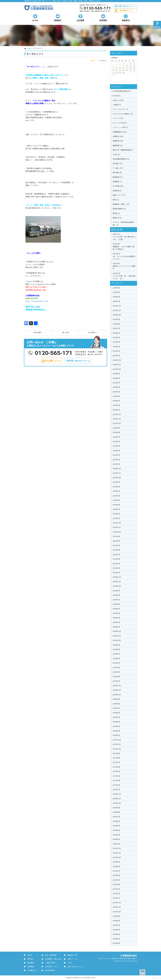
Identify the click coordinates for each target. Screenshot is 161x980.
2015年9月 (116, 862)
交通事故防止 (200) (120, 132)
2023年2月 (116, 460)
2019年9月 (116, 645)
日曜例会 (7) (117, 182)
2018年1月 (116, 735)
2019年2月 (116, 677)
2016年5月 (116, 826)
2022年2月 (116, 514)
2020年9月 (116, 591)
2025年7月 (116, 328)
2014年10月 (117, 912)
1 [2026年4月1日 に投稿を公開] (120, 63)
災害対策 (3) (117, 191)
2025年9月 (116, 319)
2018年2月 (116, 731)
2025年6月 (116, 333)
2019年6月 (116, 659)
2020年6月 (116, 604)
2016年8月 (116, 812)
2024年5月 (116, 392)
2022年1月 (116, 518)
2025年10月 (117, 315)
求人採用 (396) (118, 186)
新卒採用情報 (49, 970)
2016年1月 (116, 844)
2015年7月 (116, 871)
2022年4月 (116, 505)
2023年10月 (117, 423)
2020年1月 (116, 627)
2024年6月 (116, 387)
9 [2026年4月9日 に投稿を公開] (124, 65)
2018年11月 (117, 690)
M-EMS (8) (117, 96)
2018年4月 (116, 722)
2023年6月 (116, 442)
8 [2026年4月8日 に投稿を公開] (120, 65)
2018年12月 (117, 686)
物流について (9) (119, 195)
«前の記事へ (38, 332)
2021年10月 (117, 532)
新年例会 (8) (117, 173)
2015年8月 (116, 867)
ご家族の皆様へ (50, 963)
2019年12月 (117, 631)
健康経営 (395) (118, 141)
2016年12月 (117, 794)
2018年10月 (117, 695)
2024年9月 (116, 374)
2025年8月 (116, 324)
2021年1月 (116, 573)
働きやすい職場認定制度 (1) (123, 150)
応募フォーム (71, 959)
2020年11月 (117, 582)
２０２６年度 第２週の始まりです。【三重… (124, 237)
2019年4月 (116, 668)
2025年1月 (116, 356)
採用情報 (103, 20)
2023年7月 (116, 437)
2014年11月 (117, 907)
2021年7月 (116, 546)
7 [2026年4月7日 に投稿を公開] (117, 65)
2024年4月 (116, 396)
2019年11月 (117, 636)
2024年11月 (117, 365)
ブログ (69, 963)
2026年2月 (116, 297)
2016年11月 (117, 799)
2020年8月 (116, 595)
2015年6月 (116, 875)
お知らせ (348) (118, 100)
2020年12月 (117, 577)
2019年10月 (117, 640)
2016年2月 (116, 839)
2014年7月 (116, 925)
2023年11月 (117, 419)
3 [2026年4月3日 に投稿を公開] (127, 63)
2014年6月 (116, 930)
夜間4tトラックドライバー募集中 (124, 266)
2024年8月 (116, 378)
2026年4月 (116, 288)
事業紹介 (58, 20)
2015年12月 (117, 848)
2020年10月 (117, 586)
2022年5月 (116, 500)
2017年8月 (116, 758)
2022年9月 (116, 482)
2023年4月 (116, 451)
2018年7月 (116, 708)
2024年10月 (117, 369)
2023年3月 (116, 455)
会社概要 (80, 20)
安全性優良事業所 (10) (121, 159)
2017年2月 (116, 785)
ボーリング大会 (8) (120, 123)
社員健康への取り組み (52, 959)
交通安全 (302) (118, 136)
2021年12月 (117, 523)
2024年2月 (116, 405)
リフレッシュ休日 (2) (120, 127)
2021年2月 (116, 568)
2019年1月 (116, 681)
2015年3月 (116, 889)
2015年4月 (116, 885)
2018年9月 (116, 699)
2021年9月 (116, 536)
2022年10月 (117, 478)
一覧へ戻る (65, 332)
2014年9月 (116, 916)
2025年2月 (116, 351)
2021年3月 (116, 564)
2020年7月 (116, 600)
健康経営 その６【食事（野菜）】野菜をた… (124, 246)
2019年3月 (116, 672)
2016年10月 (117, 803)
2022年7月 (116, 491)
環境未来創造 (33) (119, 209)
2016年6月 (116, 821)
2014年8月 (116, 921)
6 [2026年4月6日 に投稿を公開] (113, 65)
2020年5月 (116, 609)
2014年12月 (117, 903)
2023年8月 (116, 432)
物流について (95, 61)
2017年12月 (117, 740)
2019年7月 (116, 654)
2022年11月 (117, 473)
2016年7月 (116, 817)
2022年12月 (117, 469)
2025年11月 (117, 310)
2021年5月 (116, 555)
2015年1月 (116, 898)
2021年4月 (116, 559)
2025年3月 (116, 347)
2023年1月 (116, 464)
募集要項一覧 (71, 955)
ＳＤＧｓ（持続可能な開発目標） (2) (123, 224)
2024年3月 (116, 401)
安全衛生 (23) (118, 164)
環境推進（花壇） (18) (121, 204)
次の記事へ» (93, 332)
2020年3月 (116, 618)
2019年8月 (116, 650)
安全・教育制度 (50, 955)
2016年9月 (116, 808)
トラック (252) (118, 118)
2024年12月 (117, 360)
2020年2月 (116, 622)
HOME (35, 20)
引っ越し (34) (118, 168)
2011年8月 (116, 943)
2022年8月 (116, 487)
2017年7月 (116, 763)
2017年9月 (116, 753)
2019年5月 (116, 663)
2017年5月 (116, 772)
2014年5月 (116, 934)
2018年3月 (116, 726)
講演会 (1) (116, 213)
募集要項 (126, 20)
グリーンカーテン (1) (120, 109)
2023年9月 (116, 428)
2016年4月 (116, 830)
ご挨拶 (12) (117, 105)
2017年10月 (117, 749)
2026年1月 (116, 301)
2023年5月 (116, 446)
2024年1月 (116, 410)
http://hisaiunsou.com (37, 301)
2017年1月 (116, 790)
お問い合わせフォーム (126, 6)
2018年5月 (116, 717)
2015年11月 (117, 853)
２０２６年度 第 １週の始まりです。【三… (124, 276)
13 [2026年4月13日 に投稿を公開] (113, 68)
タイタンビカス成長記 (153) (123, 114)
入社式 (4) (116, 155)
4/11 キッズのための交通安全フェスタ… (124, 256)
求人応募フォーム (126, 10)
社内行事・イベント (51, 967)
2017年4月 (116, 776)
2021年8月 (116, 541)
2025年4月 (116, 342)
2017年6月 (116, 767)
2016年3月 (116, 835)
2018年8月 (116, 704)
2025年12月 (117, 306)
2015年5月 (116, 880)
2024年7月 (116, 383)
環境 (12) (116, 200)
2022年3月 (116, 509)
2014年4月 (116, 939)
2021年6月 (116, 550)
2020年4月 (116, 613)
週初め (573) (117, 218)
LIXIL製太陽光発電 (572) (122, 91)
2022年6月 (116, 496)
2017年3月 (116, 781)
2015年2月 (116, 894)
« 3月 (113, 75)
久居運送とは (31, 970)
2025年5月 (116, 338)
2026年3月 (116, 292)
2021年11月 (117, 527)
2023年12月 (117, 414)
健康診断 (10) (118, 145)
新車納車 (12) (118, 177)
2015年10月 (117, 857)
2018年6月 (116, 713)
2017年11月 (117, 744)
